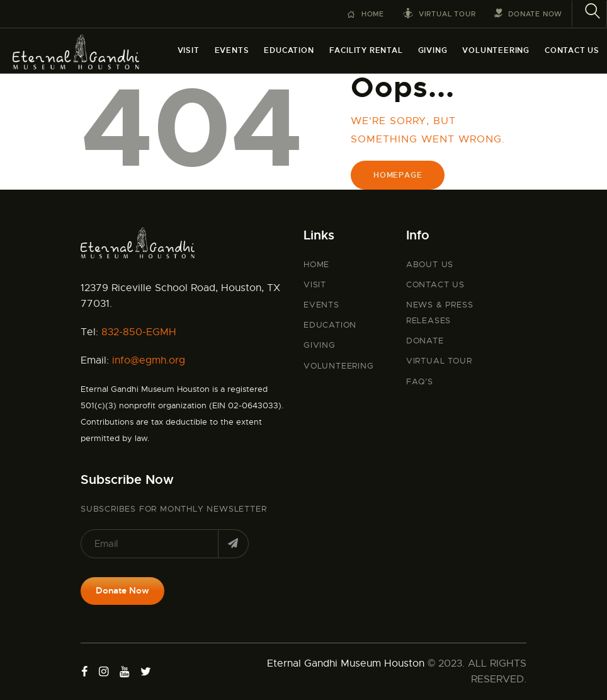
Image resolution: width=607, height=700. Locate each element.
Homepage (398, 175)
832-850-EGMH (139, 332)
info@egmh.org (149, 360)
